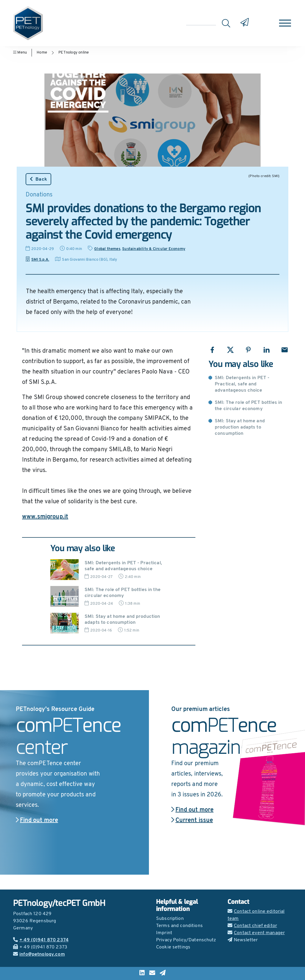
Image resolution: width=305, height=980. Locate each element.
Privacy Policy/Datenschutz (186, 940)
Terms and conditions (179, 926)
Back (38, 179)
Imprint (164, 933)
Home (42, 53)
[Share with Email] (285, 350)
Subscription (170, 919)
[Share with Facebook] (212, 350)
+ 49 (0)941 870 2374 (41, 940)
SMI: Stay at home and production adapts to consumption (240, 427)
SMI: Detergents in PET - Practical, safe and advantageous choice (242, 384)
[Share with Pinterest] (248, 350)
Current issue (192, 820)
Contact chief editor (252, 926)
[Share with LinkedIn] (266, 350)
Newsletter (243, 940)
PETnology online (74, 53)
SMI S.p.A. (37, 260)
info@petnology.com (39, 954)
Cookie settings (173, 947)
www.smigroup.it (45, 517)
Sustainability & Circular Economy (154, 249)
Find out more (37, 820)
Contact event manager (256, 933)
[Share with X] (230, 350)
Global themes (107, 249)
